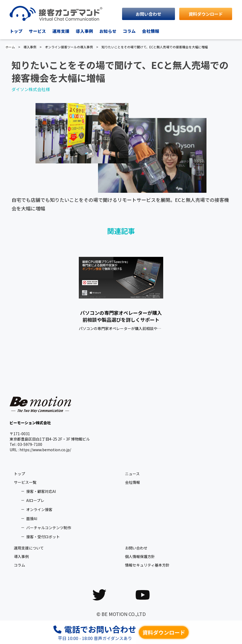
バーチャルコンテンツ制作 (49, 528)
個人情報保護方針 (140, 556)
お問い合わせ (149, 14)
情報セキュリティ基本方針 (147, 565)
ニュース (132, 474)
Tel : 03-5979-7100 (26, 444)
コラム (129, 31)
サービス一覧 (25, 482)
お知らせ (108, 31)
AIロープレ (35, 500)
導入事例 (84, 31)
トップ (16, 31)
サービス (37, 31)
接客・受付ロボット (43, 537)
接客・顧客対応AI (41, 491)
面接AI (32, 519)
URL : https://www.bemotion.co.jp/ (40, 450)
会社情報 (151, 31)
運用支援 (61, 31)
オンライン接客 (39, 509)
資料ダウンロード (206, 14)
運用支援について (29, 548)
